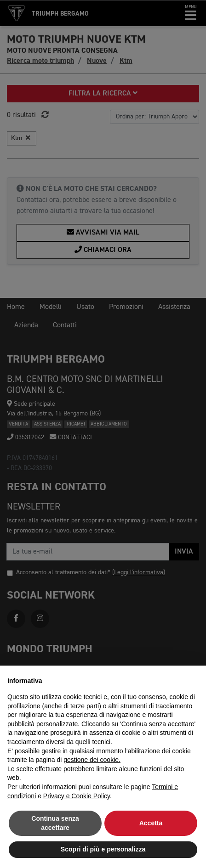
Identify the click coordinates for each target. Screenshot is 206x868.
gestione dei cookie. (92, 760)
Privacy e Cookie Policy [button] (77, 796)
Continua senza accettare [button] (55, 823)
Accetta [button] (151, 823)
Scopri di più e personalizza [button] (103, 849)
